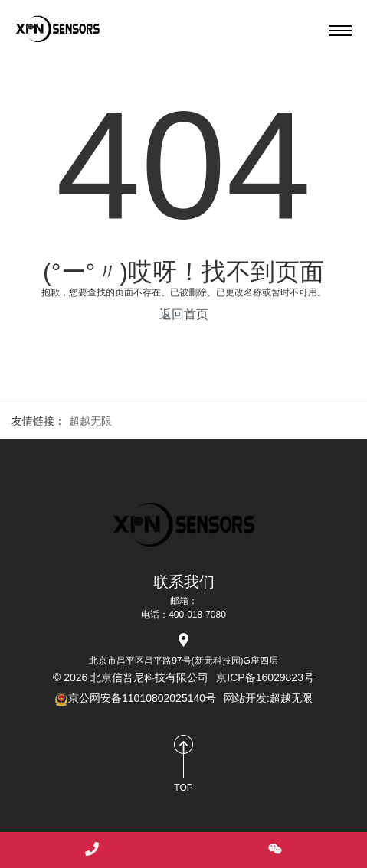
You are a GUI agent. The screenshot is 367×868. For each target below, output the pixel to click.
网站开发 (245, 698)
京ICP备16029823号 (265, 677)
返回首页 (184, 314)
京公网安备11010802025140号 (135, 698)
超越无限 (90, 421)
